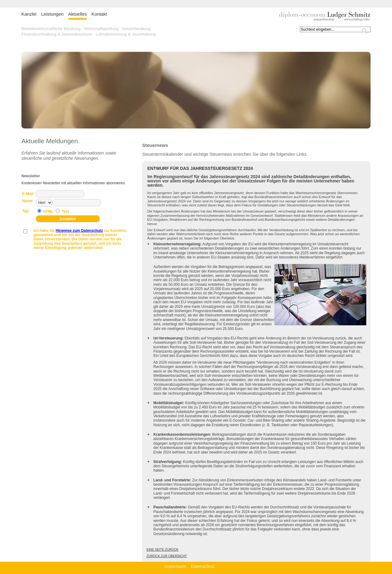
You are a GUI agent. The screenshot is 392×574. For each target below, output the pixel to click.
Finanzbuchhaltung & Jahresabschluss (57, 34)
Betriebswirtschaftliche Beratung (51, 29)
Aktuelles (78, 14)
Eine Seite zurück (162, 549)
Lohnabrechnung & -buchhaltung (126, 34)
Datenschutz (203, 566)
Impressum (175, 566)
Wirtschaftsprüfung (101, 29)
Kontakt (99, 14)
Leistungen (52, 14)
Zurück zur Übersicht (167, 556)
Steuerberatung (136, 29)
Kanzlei (29, 14)
